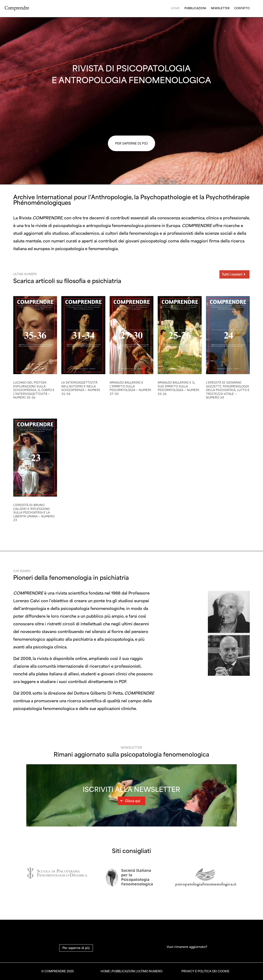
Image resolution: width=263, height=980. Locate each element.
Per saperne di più (76, 948)
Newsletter (220, 8)
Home (175, 8)
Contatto (242, 8)
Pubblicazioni (195, 8)
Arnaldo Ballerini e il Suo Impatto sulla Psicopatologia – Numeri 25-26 (179, 388)
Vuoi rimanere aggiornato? (187, 947)
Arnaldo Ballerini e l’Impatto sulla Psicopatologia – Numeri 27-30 (130, 388)
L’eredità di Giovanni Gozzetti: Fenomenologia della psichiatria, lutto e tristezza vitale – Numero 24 (228, 390)
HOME (105, 971)
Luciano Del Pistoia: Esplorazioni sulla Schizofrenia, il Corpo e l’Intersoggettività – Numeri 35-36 (34, 390)
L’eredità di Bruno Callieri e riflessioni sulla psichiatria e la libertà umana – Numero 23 (34, 512)
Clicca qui (133, 801)
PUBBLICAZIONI (124, 971)
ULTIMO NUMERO (150, 971)
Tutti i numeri (232, 274)
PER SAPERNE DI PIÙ (131, 143)
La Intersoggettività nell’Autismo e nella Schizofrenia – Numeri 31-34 (81, 388)
